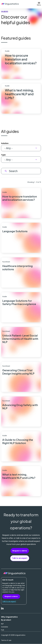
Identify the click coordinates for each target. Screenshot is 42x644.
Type (3, 155)
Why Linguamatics (9, 617)
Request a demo (20, 551)
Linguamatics (10, 4)
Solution (5, 143)
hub (3, 630)
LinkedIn (2, 609)
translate (5, 627)
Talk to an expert (20, 558)
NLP (2, 624)
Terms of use (6, 640)
